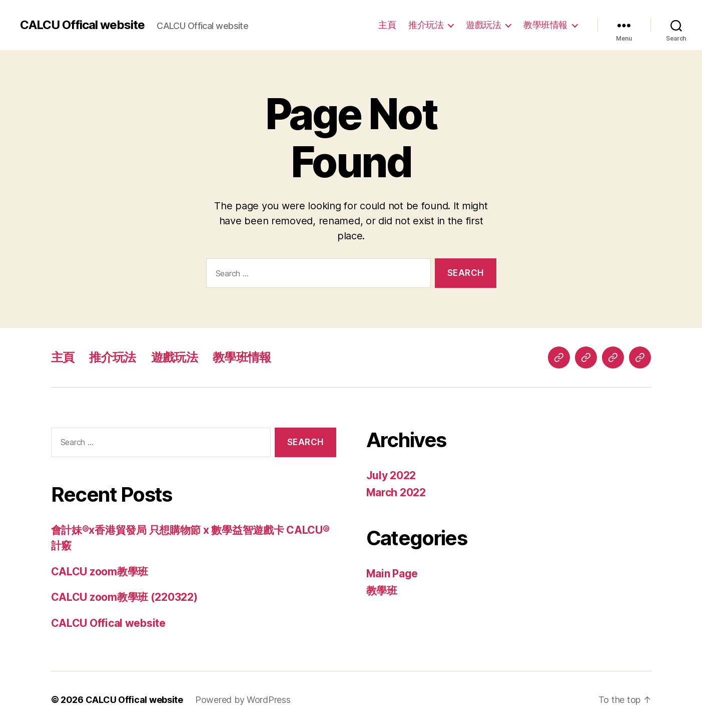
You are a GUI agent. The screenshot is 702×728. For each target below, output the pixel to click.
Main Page (392, 574)
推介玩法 (426, 25)
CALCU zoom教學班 (100, 572)
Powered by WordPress (243, 700)
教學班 (382, 591)
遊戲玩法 (483, 25)
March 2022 (396, 492)
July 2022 (391, 475)
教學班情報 (545, 25)
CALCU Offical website (82, 25)
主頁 (387, 25)
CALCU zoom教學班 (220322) (124, 597)
